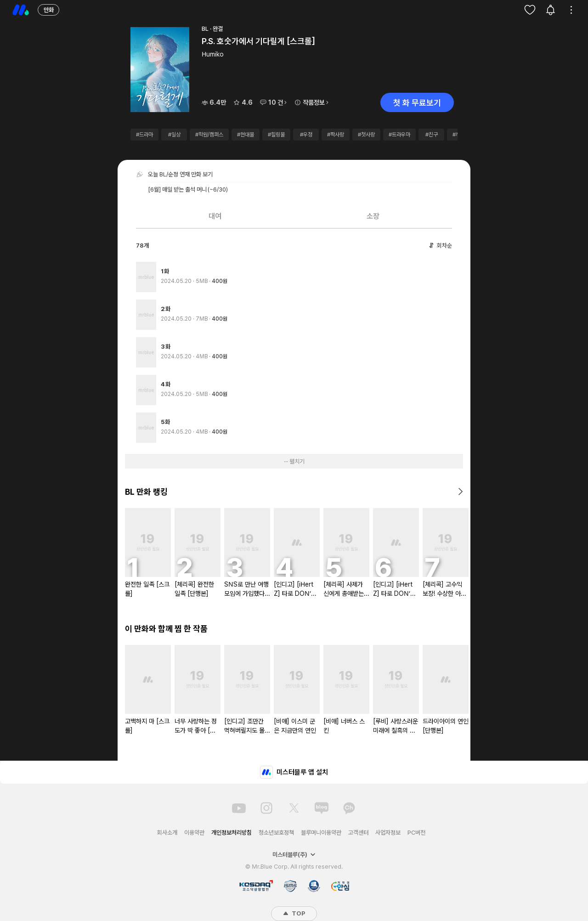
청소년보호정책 (276, 833)
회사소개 (167, 833)
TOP (294, 913)
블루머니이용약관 (321, 833)
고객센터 (358, 833)
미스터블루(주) (294, 855)
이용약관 (194, 833)
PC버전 (416, 833)
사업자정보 (388, 833)
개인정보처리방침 (232, 833)
